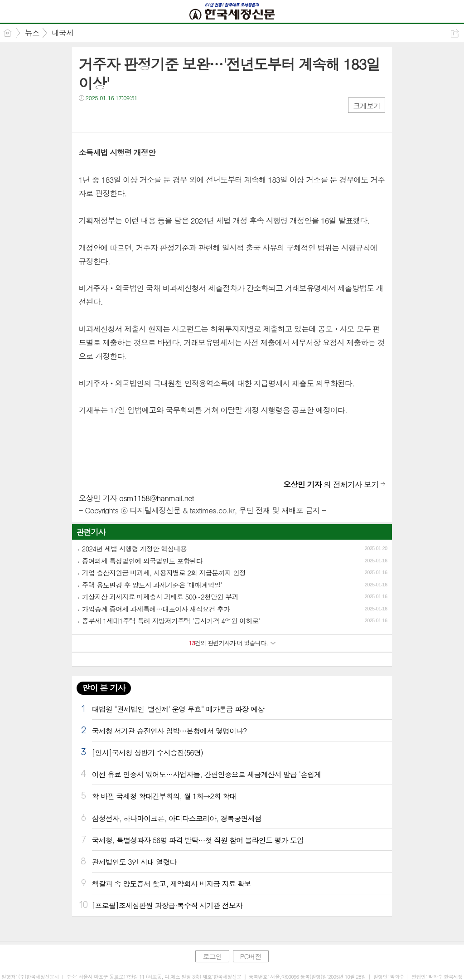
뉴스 (32, 33)
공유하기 (455, 33)
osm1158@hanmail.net (157, 498)
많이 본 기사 (104, 688)
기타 (141, 116)
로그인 (212, 956)
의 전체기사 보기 (331, 484)
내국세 (63, 33)
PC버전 (251, 956)
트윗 (105, 116)
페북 (87, 116)
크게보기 (367, 106)
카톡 (123, 116)
